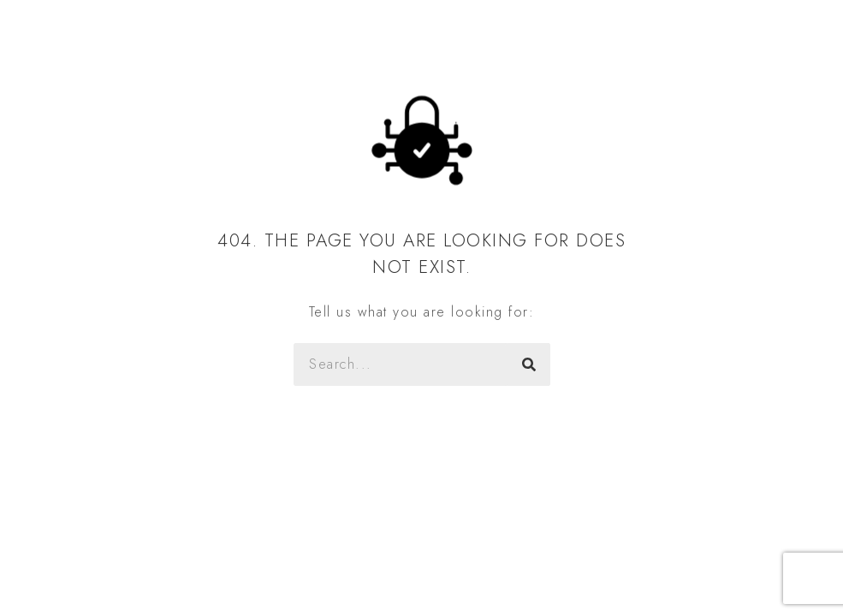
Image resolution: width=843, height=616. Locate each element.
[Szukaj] (529, 364)
